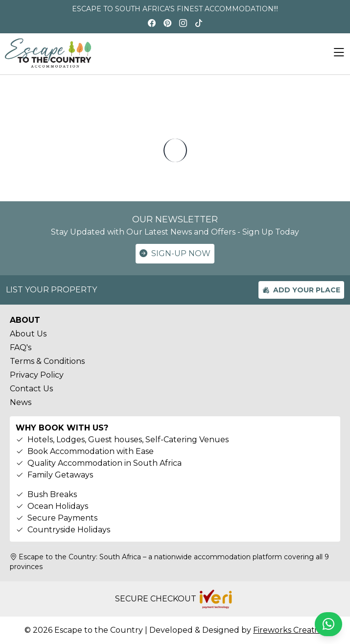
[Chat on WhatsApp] (328, 624)
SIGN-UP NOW (175, 254)
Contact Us (31, 389)
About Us (28, 334)
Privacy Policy (37, 375)
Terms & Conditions (47, 361)
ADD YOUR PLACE (301, 290)
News (21, 402)
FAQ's (21, 347)
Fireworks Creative (289, 630)
